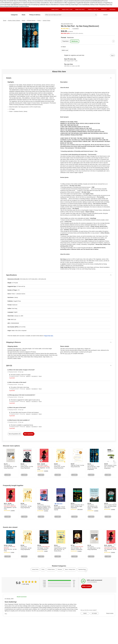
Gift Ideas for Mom (17, 1)
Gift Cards (90, 3)
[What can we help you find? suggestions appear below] (71, 15)
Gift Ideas (84, 3)
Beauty (100, 1)
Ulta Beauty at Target (101, 3)
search (96, 15)
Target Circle (19, 6)
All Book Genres (31, 20)
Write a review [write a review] (87, 586)
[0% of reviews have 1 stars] (59, 587)
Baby (97, 1)
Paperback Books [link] (82, 569)
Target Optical (11, 5)
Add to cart (65, 50)
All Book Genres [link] (51, 569)
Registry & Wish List (93, 9)
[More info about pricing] (99, 32)
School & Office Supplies (66, 3)
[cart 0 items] (113, 15)
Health (5, 3)
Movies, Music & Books (52, 3)
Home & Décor (44, 1)
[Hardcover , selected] (75, 41)
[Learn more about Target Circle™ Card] (88, 60)
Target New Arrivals (6, 1)
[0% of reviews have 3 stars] (59, 583)
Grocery (80, 1)
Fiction (39, 20)
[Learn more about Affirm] (88, 65)
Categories (15, 15)
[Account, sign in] (105, 15)
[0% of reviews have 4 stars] (59, 582)
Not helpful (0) (35, 376)
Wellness (9, 3)
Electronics (34, 3)
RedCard (12, 6)
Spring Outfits (39, 5)
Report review (110, 613)
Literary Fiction (46, 20)
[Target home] (5, 15)
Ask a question (29, 434)
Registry (7, 6)
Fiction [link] (43, 569)
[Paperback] (66, 41)
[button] (58, 504)
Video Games (41, 3)
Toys (29, 3)
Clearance (21, 5)
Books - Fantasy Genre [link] (70, 569)
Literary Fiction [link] (35, 569)
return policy (68, 354)
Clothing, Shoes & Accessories (31, 1)
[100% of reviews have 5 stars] (59, 580)
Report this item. (49, 336)
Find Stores (25, 6)
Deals (16, 5)
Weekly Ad (89, 5)
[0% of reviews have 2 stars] (59, 585)
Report (40, 376)
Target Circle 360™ (80, 9)
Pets (94, 3)
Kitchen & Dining (53, 1)
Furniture (75, 1)
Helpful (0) (28, 376)
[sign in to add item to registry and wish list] (113, 55)
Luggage (15, 3)
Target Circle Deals (80, 5)
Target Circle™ (55, 9)
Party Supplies (77, 3)
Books (24, 20)
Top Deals (71, 5)
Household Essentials (89, 1)
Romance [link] (60, 569)
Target (5, 20)
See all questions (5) (15, 434)
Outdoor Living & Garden (66, 1)
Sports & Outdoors (22, 3)
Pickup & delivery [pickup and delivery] (35, 15)
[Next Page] (113, 41)
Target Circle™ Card (67, 9)
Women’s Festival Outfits (61, 5)
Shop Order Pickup (97, 5)
